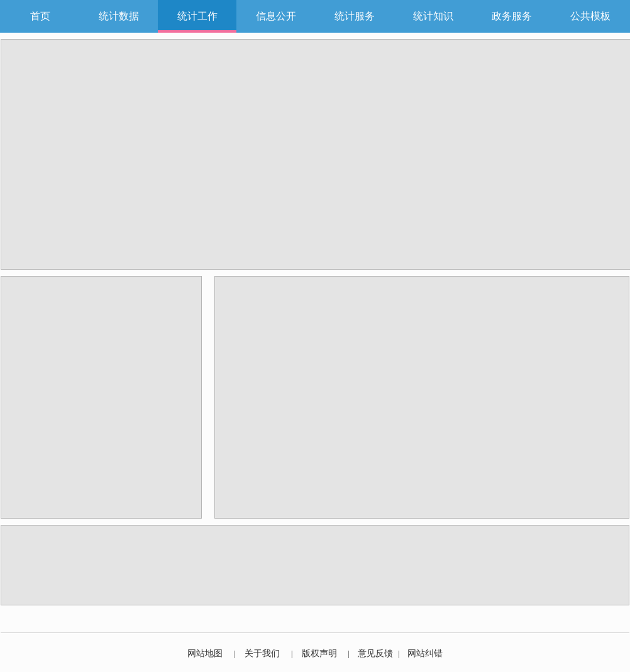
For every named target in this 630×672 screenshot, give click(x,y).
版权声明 (319, 653)
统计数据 (119, 16)
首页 (40, 16)
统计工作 (197, 16)
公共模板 (590, 16)
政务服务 (512, 16)
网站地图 (205, 653)
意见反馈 (375, 653)
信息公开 (276, 16)
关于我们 (262, 653)
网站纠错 (425, 653)
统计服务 (355, 16)
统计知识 (433, 16)
